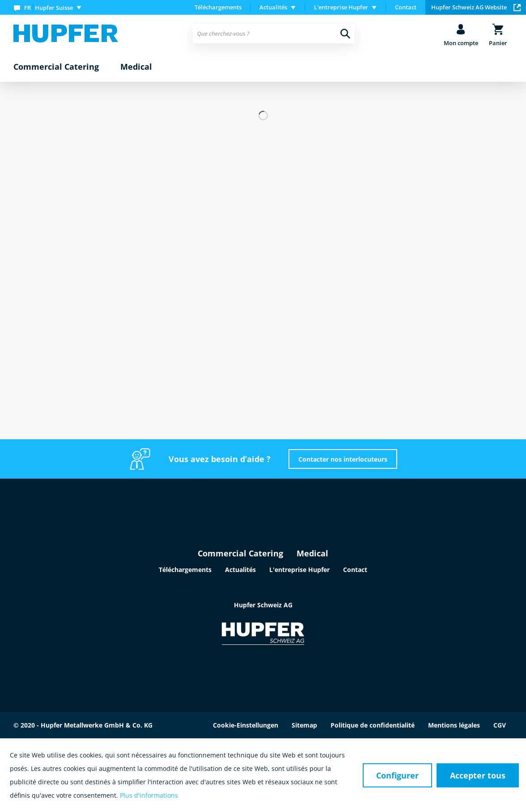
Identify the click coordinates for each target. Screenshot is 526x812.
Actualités (240, 570)
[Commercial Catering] (56, 67)
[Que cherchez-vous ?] (274, 34)
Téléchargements (218, 7)
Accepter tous (478, 775)
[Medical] (136, 67)
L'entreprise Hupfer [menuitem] (341, 7)
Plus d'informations (149, 795)
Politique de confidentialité (373, 725)
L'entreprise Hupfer (299, 570)
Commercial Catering (240, 553)
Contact (406, 7)
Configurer (397, 775)
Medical (312, 553)
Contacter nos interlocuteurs (343, 459)
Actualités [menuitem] (273, 7)
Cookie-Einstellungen (246, 725)
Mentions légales (454, 725)
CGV (500, 725)
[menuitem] (49, 7)
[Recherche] (345, 34)
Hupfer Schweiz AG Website (476, 7)
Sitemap (304, 725)
